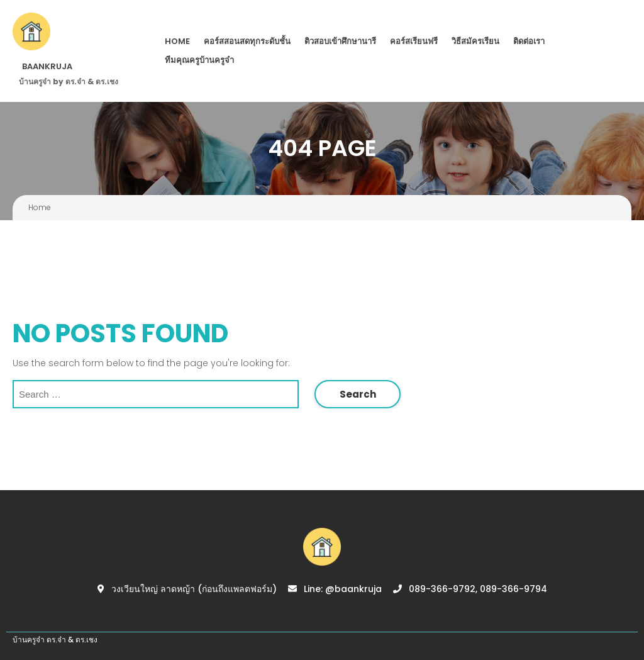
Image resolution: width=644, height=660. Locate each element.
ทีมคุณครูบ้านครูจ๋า (199, 60)
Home (177, 41)
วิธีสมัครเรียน (475, 41)
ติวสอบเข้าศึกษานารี (340, 41)
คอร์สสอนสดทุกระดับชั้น (247, 41)
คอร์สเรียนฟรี (414, 41)
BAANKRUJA (47, 66)
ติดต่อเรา (529, 41)
